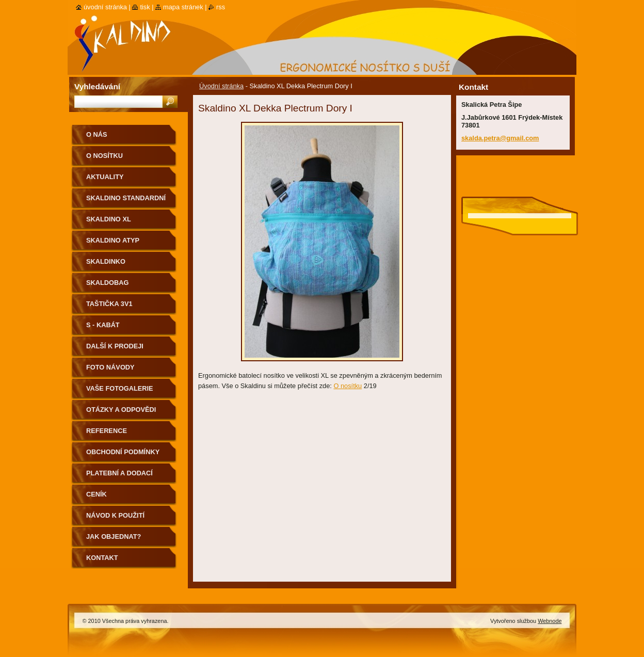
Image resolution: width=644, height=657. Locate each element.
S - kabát (103, 325)
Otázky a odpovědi (121, 410)
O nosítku (348, 386)
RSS (221, 7)
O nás (97, 134)
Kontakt (102, 558)
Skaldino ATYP (113, 240)
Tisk (145, 7)
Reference (107, 431)
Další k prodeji (115, 346)
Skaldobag (107, 283)
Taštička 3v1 (109, 304)
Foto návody (110, 367)
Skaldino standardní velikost (126, 202)
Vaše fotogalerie (120, 388)
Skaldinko (106, 261)
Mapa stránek (183, 7)
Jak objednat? (114, 536)
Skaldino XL (109, 219)
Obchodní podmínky (123, 452)
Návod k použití (115, 515)
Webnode (550, 621)
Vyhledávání (97, 86)
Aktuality (105, 177)
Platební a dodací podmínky (119, 477)
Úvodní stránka (221, 86)
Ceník (96, 494)
